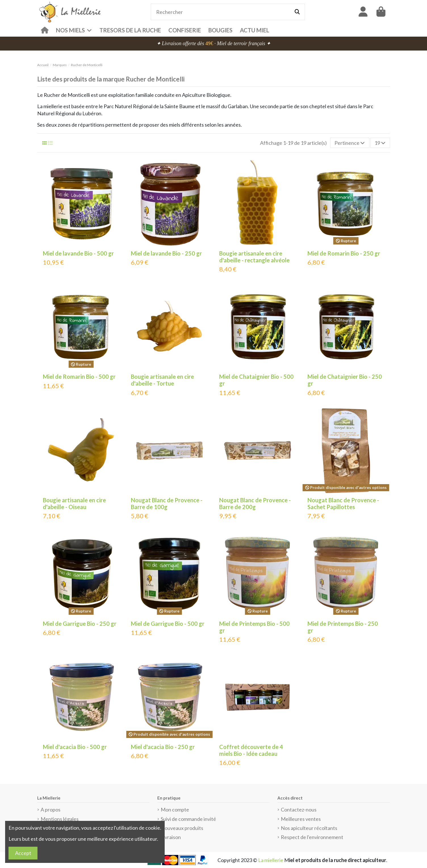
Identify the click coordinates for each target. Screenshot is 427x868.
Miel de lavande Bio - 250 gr (166, 253)
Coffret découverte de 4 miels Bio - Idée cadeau (251, 750)
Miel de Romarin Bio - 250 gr (344, 253)
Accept (23, 853)
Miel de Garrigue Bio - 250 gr (80, 624)
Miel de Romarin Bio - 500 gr (79, 377)
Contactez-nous (299, 810)
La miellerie (271, 860)
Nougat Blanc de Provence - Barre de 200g (255, 503)
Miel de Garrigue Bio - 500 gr (168, 624)
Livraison (171, 837)
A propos (51, 810)
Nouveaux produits (182, 828)
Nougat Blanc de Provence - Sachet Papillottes (343, 503)
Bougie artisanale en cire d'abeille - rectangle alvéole (254, 257)
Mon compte (175, 810)
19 (380, 143)
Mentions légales (60, 819)
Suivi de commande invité (188, 819)
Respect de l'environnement (312, 837)
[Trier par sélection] (350, 143)
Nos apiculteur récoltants (309, 828)
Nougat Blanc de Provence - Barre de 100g (167, 503)
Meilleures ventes (301, 819)
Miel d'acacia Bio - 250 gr (163, 747)
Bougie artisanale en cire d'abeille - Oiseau (74, 503)
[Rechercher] (297, 12)
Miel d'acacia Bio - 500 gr (75, 747)
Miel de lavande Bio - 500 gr (78, 253)
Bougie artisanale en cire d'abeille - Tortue (162, 380)
